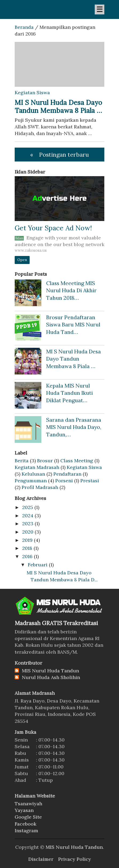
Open (22, 260)
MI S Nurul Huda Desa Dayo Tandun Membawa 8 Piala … (58, 106)
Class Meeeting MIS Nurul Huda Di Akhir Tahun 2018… (71, 290)
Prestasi (90, 481)
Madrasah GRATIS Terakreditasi (56, 623)
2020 (28, 532)
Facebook (25, 824)
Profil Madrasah (40, 487)
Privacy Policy (75, 859)
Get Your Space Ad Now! (53, 228)
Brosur (45, 461)
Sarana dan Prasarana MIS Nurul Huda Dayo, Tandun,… (74, 427)
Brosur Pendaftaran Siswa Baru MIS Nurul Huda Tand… (73, 325)
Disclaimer (41, 859)
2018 (27, 548)
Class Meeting (77, 461)
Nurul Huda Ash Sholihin (51, 677)
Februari (38, 565)
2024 (28, 516)
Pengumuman (31, 481)
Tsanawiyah (28, 804)
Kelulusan (33, 474)
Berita (22, 461)
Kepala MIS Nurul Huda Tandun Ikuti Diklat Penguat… (70, 393)
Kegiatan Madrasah (37, 467)
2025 (28, 507)
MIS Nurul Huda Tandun (50, 671)
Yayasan (24, 810)
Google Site (28, 817)
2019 (27, 540)
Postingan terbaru (64, 155)
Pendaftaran (67, 474)
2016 (27, 556)
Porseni (64, 481)
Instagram (26, 830)
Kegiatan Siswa (84, 467)
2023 (28, 524)
